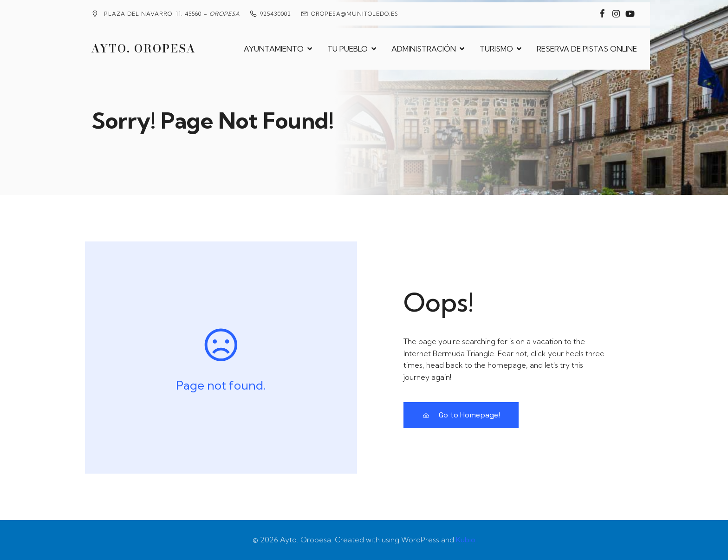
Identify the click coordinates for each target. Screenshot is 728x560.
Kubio (466, 540)
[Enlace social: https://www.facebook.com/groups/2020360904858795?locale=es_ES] (602, 14)
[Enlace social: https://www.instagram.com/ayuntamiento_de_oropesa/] (616, 14)
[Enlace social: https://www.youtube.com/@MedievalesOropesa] (630, 14)
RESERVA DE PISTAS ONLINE (587, 49)
